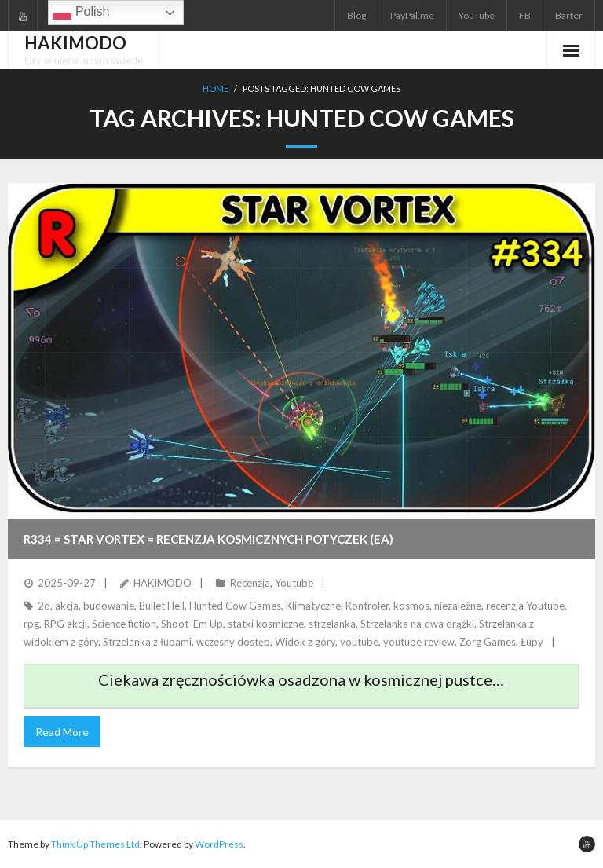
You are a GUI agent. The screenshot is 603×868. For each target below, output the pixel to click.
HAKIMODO (163, 583)
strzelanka (332, 624)
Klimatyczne (313, 606)
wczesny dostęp (233, 642)
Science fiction (124, 624)
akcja (67, 606)
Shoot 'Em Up (192, 624)
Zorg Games (488, 642)
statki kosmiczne (266, 624)
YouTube (477, 15)
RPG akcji (66, 624)
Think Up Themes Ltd (95, 844)
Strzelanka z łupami (147, 642)
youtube (359, 642)
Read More (62, 732)
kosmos (411, 606)
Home (216, 88)
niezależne (458, 606)
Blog (356, 15)
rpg (31, 624)
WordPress (219, 844)
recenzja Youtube (525, 606)
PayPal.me (412, 15)
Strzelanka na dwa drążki (417, 624)
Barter (569, 15)
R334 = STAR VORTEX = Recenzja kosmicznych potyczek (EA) (208, 539)
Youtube (294, 583)
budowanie (109, 606)
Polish (81, 13)
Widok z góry (305, 642)
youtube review (419, 642)
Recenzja (250, 583)
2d (44, 606)
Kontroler (367, 606)
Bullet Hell (162, 606)
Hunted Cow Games (235, 606)
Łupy (532, 642)
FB (525, 15)
